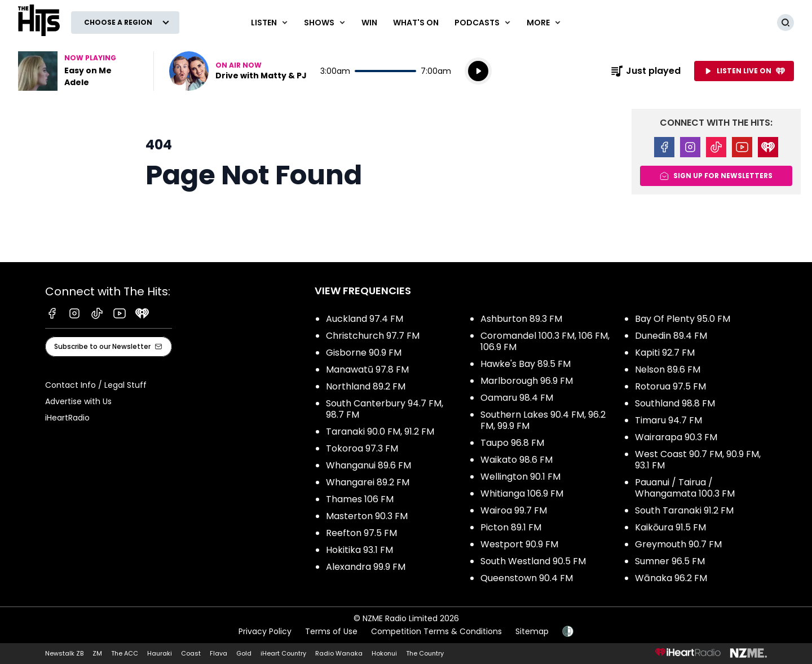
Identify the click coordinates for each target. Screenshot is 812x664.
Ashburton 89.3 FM (521, 319)
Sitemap (532, 631)
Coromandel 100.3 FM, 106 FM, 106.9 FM (545, 341)
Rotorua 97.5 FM (670, 386)
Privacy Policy (265, 631)
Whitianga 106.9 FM (522, 493)
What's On (416, 23)
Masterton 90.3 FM (367, 516)
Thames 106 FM (360, 499)
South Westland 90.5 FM (533, 561)
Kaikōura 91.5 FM (670, 527)
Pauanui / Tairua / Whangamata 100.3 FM (685, 488)
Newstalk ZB (64, 653)
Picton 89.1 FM (511, 527)
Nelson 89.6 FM (668, 369)
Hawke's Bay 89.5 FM (526, 364)
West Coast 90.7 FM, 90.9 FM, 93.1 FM (698, 460)
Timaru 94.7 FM (668, 420)
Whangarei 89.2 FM (368, 482)
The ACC (125, 653)
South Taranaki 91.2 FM (684, 510)
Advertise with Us (78, 401)
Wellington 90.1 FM (520, 477)
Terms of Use (331, 631)
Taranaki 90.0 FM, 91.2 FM (380, 431)
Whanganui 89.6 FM (369, 465)
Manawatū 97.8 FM (367, 369)
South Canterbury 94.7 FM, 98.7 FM (385, 409)
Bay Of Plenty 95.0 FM (683, 319)
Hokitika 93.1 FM (359, 550)
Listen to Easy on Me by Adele (79, 71)
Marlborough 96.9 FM (527, 381)
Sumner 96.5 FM (670, 561)
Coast (191, 653)
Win (369, 23)
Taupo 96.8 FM (512, 443)
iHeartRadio (67, 418)
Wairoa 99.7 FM (514, 510)
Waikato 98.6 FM (517, 460)
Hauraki (160, 653)
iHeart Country (283, 653)
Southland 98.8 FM (675, 403)
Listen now (238, 71)
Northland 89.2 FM (366, 386)
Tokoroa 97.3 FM (362, 448)
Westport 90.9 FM (519, 544)
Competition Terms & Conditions (436, 631)
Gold (244, 653)
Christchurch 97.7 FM (373, 336)
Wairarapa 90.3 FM (676, 437)
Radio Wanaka (339, 653)
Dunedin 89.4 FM (671, 336)
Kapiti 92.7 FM (665, 353)
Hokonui (384, 653)
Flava (219, 653)
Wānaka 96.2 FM (671, 578)
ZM (97, 653)
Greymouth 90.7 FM (678, 544)
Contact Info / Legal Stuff (96, 385)
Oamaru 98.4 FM (517, 398)
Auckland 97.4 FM (365, 319)
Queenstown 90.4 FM (527, 578)
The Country (425, 653)
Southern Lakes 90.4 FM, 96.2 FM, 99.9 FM (543, 420)
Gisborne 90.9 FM (364, 353)
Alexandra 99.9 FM (366, 567)
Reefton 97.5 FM (361, 533)
